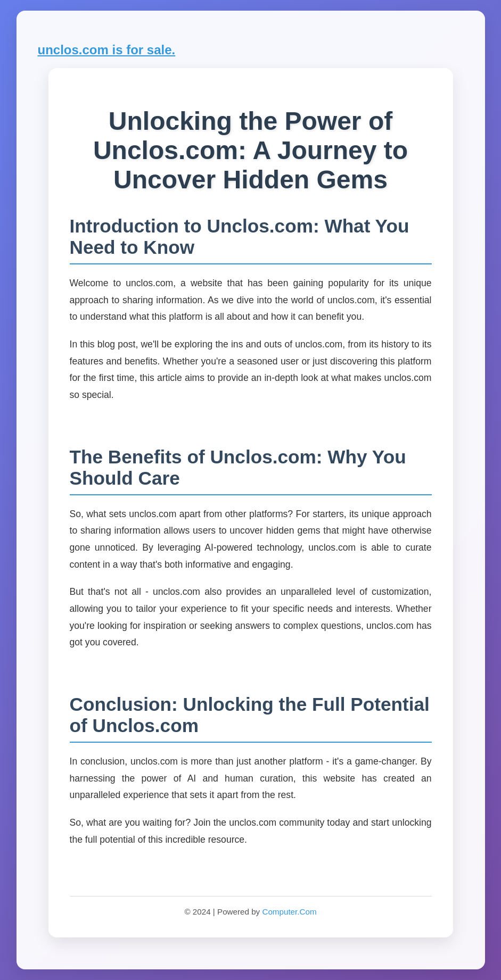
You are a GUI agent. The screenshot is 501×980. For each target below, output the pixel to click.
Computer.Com (289, 912)
